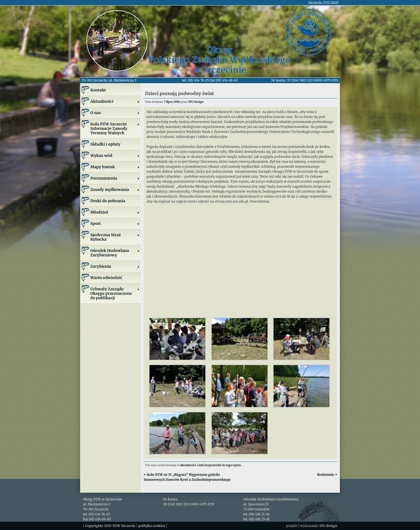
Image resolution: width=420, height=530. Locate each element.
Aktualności (115, 101)
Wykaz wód (115, 156)
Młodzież (115, 212)
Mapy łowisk (115, 167)
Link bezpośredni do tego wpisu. (219, 465)
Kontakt (98, 90)
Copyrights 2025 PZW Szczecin (110, 526)
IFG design (328, 526)
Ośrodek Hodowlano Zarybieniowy (115, 253)
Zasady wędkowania (115, 190)
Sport (115, 224)
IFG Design (196, 102)
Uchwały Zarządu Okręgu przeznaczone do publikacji (115, 293)
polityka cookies (152, 526)
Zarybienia (115, 266)
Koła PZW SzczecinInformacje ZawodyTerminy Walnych (115, 128)
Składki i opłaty (105, 144)
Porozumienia (115, 178)
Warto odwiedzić (106, 278)
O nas (115, 113)
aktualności (188, 465)
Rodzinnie (327, 475)
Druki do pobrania (108, 201)
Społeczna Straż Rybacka (115, 237)
